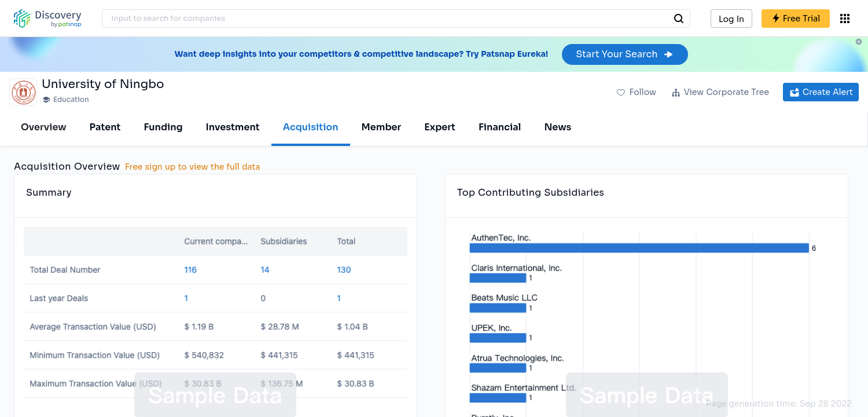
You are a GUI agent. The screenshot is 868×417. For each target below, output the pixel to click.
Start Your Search (625, 54)
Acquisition (311, 127)
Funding (163, 127)
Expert (440, 127)
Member (382, 127)
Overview (44, 127)
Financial (500, 127)
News (558, 127)
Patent (105, 127)
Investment (233, 127)
